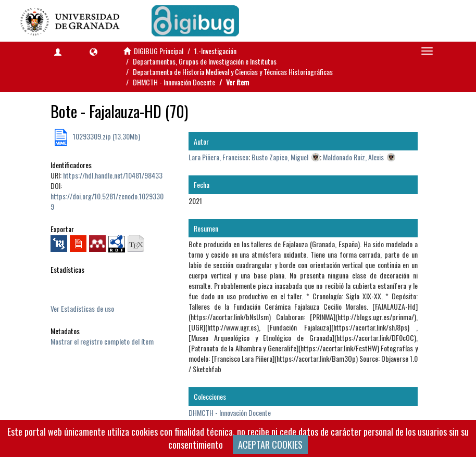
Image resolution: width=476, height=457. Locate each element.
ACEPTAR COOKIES (270, 445)
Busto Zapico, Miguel (280, 157)
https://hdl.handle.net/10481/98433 (113, 175)
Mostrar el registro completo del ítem (102, 341)
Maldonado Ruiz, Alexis (353, 157)
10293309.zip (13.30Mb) (106, 136)
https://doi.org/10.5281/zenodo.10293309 (107, 201)
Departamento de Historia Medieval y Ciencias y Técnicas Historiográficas (233, 72)
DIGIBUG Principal (159, 51)
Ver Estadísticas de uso (82, 308)
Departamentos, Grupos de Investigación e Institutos (205, 61)
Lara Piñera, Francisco (218, 157)
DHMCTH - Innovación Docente (174, 82)
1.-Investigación (215, 51)
